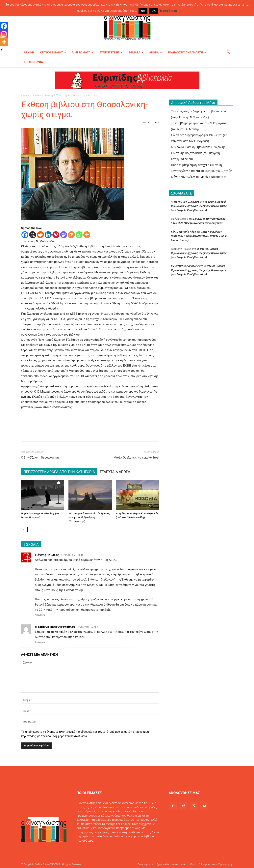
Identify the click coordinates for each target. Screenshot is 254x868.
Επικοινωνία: (85, 849)
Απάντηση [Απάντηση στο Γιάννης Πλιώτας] (40, 615)
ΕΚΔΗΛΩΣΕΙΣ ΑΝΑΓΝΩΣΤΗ (187, 52)
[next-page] (30, 529)
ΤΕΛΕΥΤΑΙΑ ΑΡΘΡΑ (115, 472)
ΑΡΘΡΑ (156, 52)
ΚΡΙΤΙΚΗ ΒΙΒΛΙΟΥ (53, 52)
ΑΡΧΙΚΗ (29, 52)
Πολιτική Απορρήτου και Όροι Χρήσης (212, 864)
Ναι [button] (143, 11)
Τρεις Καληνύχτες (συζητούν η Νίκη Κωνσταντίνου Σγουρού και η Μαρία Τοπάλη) (199, 236)
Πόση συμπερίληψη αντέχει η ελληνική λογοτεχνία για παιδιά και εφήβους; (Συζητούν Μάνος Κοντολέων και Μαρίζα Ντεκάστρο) (201, 171)
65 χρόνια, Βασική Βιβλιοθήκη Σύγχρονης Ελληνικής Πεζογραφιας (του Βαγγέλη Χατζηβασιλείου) (198, 153)
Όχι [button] (154, 11)
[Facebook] (25, 235)
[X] (33, 235)
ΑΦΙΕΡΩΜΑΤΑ (83, 52)
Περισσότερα (85, 840)
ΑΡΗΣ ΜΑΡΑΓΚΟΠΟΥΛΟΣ (185, 202)
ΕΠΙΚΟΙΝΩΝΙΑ (33, 62)
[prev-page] (24, 529)
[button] (228, 53)
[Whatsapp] (79, 235)
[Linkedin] (48, 235)
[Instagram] (4, 34)
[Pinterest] (56, 235)
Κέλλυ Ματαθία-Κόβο (183, 232)
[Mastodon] (64, 235)
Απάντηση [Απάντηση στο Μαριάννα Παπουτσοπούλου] (40, 642)
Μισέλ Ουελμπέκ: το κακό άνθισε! (136, 458)
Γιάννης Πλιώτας (47, 555)
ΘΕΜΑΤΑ (136, 52)
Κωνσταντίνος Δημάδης (185, 266)
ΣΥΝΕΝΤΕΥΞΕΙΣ (111, 52)
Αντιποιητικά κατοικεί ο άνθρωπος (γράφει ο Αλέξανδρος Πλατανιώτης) (89, 517)
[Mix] (71, 235)
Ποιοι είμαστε (145, 864)
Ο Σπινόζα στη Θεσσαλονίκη (40, 458)
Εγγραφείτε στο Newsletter (172, 864)
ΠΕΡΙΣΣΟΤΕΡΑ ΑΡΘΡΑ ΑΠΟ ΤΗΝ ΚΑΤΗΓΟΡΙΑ (59, 472)
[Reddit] (40, 235)
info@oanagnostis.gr (107, 849)
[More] (87, 235)
